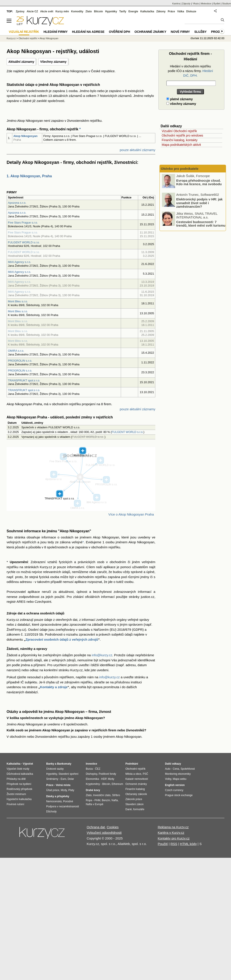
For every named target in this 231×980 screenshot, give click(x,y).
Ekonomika (92, 779)
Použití (163, 844)
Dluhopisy (92, 774)
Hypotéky (111, 11)
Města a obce (133, 774)
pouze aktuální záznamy (137, 150)
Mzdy (64, 790)
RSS (174, 844)
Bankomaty (64, 764)
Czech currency (174, 790)
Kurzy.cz (11, 38)
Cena (176, 769)
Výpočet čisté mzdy (18, 769)
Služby (200, 32)
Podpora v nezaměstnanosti (63, 806)
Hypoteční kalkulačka (19, 799)
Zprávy (20, 11)
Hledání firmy (56, 32)
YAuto (196, 4)
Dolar (71, 779)
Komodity (77, 11)
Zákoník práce (134, 799)
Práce (171, 11)
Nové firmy (180, 32)
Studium (227, 4)
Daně (129, 809)
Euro (63, 779)
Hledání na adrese (88, 32)
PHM (97, 800)
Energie (133, 11)
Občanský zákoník (136, 794)
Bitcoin (98, 11)
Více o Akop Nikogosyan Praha (131, 514)
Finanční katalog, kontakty (180, 140)
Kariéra (176, 4)
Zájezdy (186, 4)
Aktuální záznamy (21, 62)
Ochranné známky (150, 32)
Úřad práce (53, 790)
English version (175, 785)
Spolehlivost (188, 769)
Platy (71, 790)
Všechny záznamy (53, 62)
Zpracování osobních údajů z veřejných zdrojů (62, 639)
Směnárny (52, 779)
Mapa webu (180, 779)
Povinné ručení (15, 804)
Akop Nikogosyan (26, 136)
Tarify (123, 11)
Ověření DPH (119, 32)
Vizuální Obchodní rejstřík (179, 131)
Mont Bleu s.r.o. (18, 301)
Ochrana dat (96, 827)
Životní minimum (16, 794)
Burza (89, 769)
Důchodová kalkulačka (20, 774)
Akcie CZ (32, 11)
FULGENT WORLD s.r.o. (24, 242)
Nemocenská (54, 801)
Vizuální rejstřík (24, 32)
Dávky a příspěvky (58, 796)
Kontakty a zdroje (54, 687)
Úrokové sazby (55, 769)
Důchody (51, 812)
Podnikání (132, 764)
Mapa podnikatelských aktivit (181, 145)
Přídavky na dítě (16, 779)
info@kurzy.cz (102, 655)
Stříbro (116, 795)
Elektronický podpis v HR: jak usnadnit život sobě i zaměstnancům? (199, 203)
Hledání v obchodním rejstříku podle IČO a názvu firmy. (190, 71)
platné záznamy (180, 99)
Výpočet (28, 764)
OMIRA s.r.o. (16, 351)
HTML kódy (188, 844)
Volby (168, 779)
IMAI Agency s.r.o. (19, 262)
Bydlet (217, 4)
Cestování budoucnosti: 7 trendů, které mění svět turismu (201, 224)
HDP (104, 779)
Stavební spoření (69, 774)
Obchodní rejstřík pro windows (182, 135)
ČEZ (98, 769)
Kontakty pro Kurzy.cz (174, 838)
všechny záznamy (181, 104)
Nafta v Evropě (94, 804)
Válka (181, 11)
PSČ (146, 774)
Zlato (89, 11)
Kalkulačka (147, 11)
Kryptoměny (93, 784)
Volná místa (63, 785)
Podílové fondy (107, 774)
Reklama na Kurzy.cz (173, 827)
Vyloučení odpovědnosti (104, 833)
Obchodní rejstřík (28, 38)
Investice (91, 764)
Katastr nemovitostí (137, 779)
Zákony (161, 11)
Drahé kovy (93, 790)
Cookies (113, 827)
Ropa (89, 800)
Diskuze (191, 11)
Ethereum (117, 784)
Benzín (106, 800)
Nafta (115, 800)
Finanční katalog (135, 789)
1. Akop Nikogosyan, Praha (29, 176)
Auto (168, 769)
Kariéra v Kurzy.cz (171, 833)
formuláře (139, 809)
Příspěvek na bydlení (19, 784)
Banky (50, 764)
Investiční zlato (102, 795)
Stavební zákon (135, 804)
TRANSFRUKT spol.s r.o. (24, 380)
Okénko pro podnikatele (180, 169)
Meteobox (206, 4)
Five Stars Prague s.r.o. (23, 223)
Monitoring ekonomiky (178, 774)
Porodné (68, 801)
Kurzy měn (62, 11)
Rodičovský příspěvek (19, 789)
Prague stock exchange (179, 795)
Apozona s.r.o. (17, 203)
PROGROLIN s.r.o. (20, 361)
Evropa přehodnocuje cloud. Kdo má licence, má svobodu (199, 182)
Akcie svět (47, 11)
